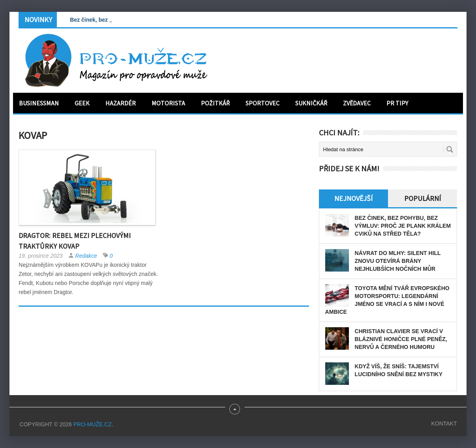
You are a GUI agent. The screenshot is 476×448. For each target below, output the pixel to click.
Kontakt (444, 424)
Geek (82, 103)
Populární (423, 198)
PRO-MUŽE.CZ (93, 424)
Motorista (168, 103)
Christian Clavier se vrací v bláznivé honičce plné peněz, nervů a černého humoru (401, 339)
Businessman (39, 103)
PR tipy (397, 103)
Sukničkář (311, 103)
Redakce (86, 256)
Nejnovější (353, 198)
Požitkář (215, 103)
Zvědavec (357, 103)
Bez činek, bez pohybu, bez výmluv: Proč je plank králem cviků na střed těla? (403, 226)
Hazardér (121, 103)
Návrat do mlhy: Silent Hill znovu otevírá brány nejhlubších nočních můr (398, 261)
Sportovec (262, 103)
